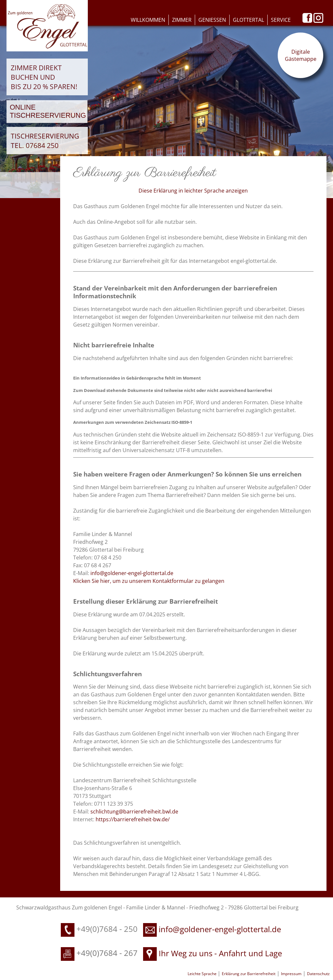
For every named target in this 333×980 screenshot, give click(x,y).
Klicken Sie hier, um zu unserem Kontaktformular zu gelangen (149, 581)
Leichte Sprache (203, 974)
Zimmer (182, 20)
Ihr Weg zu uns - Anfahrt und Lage (213, 953)
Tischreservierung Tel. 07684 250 (45, 141)
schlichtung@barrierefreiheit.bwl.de (134, 812)
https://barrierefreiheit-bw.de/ (133, 819)
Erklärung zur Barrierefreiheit (249, 974)
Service (281, 20)
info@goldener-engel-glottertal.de (132, 573)
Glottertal (248, 20)
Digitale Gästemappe (301, 55)
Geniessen (212, 20)
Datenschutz (318, 974)
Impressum (291, 974)
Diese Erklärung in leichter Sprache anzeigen (193, 191)
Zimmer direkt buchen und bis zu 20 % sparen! (44, 77)
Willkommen (148, 20)
